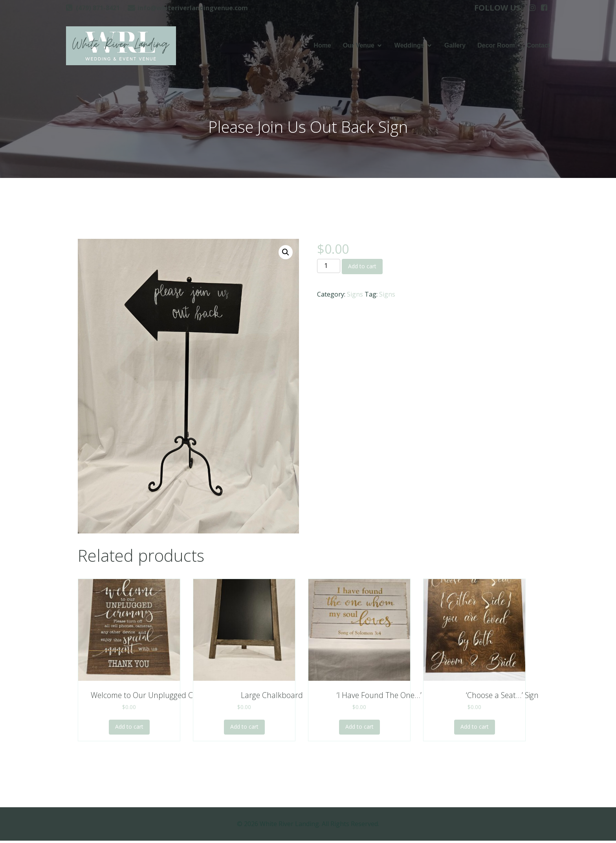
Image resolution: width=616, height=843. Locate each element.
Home (322, 47)
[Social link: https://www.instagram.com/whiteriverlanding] (532, 8)
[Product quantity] (328, 268)
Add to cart (362, 268)
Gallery (455, 47)
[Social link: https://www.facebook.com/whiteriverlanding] (544, 8)
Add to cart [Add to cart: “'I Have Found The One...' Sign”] (359, 729)
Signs (355, 297)
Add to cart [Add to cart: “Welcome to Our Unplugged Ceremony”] (129, 729)
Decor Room (496, 47)
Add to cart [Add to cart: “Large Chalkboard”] (244, 729)
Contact (538, 47)
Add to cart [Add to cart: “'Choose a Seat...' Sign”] (475, 729)
